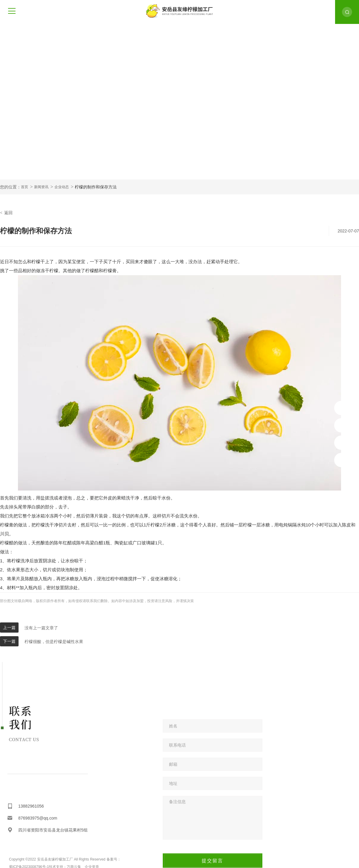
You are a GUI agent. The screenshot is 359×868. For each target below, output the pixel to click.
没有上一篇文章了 (41, 628)
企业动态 (62, 187)
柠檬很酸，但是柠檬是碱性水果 (54, 642)
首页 (25, 187)
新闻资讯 (41, 187)
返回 (6, 213)
